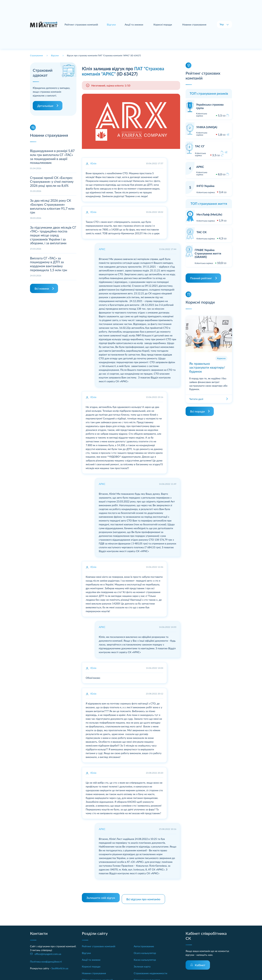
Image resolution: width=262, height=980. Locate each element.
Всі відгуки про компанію (145, 896)
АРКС (200, 167)
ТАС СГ (200, 146)
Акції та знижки (135, 24)
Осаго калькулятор (145, 950)
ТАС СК (202, 232)
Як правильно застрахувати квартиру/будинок (207, 367)
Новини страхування (194, 24)
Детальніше (45, 106)
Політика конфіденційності (46, 959)
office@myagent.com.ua (48, 951)
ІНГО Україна (205, 186)
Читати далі (196, 399)
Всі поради (197, 411)
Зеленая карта (142, 964)
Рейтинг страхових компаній (83, 24)
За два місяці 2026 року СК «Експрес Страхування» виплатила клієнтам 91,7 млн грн (52, 206)
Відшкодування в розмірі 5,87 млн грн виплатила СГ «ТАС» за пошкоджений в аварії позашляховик (52, 157)
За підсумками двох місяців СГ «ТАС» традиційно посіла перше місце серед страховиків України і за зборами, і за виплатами (53, 235)
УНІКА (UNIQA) (207, 127)
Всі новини (42, 288)
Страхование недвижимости (150, 970)
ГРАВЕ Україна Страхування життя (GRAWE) (208, 253)
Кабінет (200, 962)
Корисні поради (163, 24)
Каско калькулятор (145, 957)
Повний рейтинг (201, 278)
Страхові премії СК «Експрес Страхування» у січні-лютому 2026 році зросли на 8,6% (52, 182)
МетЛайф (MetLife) (209, 214)
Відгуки (86, 950)
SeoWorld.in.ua (60, 965)
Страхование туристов (147, 977)
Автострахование (144, 943)
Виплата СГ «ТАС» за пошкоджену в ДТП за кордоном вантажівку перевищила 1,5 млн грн (49, 264)
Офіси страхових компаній (97, 977)
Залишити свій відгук (101, 896)
